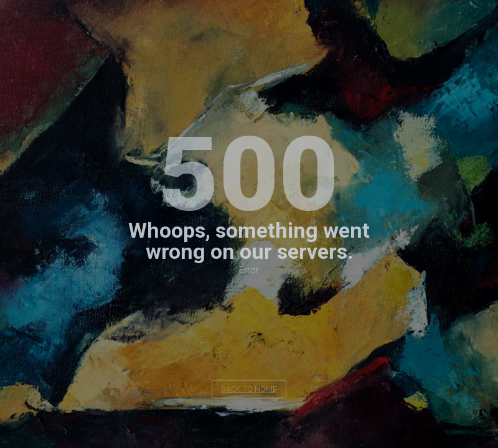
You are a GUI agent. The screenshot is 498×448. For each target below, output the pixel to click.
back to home (249, 390)
